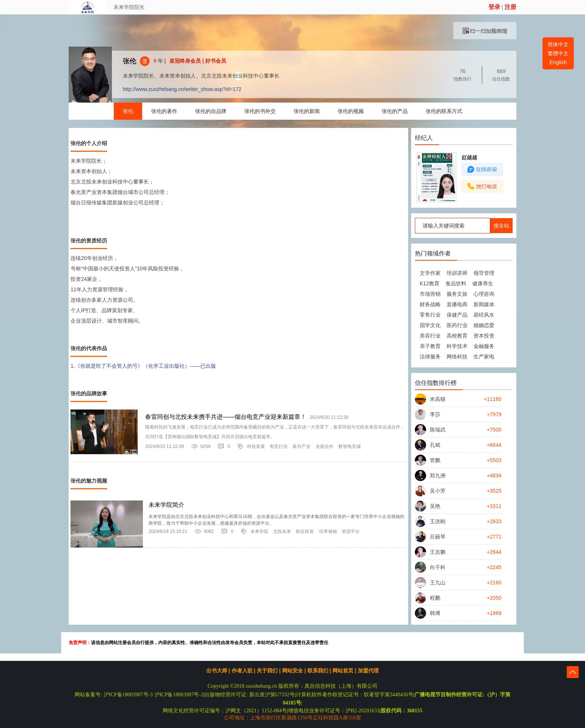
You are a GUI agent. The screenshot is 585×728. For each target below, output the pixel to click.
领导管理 (484, 273)
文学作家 (430, 273)
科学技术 (457, 346)
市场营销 (430, 294)
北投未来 (282, 531)
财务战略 (430, 304)
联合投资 (305, 531)
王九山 (438, 583)
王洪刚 (438, 521)
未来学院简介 (166, 505)
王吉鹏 (438, 552)
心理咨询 (484, 294)
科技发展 (256, 446)
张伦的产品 (395, 111)
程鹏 (435, 598)
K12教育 (430, 283)
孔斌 (435, 445)
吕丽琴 (438, 537)
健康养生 (483, 283)
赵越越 (469, 157)
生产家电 (484, 357)
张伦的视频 (351, 111)
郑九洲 (438, 476)
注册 (510, 7)
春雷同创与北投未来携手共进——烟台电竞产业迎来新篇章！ (226, 417)
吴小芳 (438, 491)
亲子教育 (430, 346)
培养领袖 (328, 531)
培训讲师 (457, 273)
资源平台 (351, 531)
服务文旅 (457, 294)
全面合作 (325, 446)
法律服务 (430, 357)
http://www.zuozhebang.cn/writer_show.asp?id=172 (182, 89)
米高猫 (438, 399)
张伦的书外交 (260, 111)
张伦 (129, 61)
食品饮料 (456, 283)
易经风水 (484, 315)
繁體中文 (558, 53)
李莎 (435, 414)
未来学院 (259, 531)
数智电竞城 (350, 446)
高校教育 (457, 336)
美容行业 (430, 336)
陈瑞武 (438, 430)
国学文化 (430, 325)
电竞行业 (279, 446)
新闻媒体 (484, 304)
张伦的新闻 (307, 111)
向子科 (438, 567)
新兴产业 (301, 446)
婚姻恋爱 (484, 325)
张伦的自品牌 (211, 111)
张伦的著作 (164, 111)
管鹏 (435, 460)
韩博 (435, 613)
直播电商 (457, 304)
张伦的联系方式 (444, 111)
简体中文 (558, 44)
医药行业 (457, 325)
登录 (494, 7)
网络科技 (457, 357)
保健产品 (457, 315)
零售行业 (430, 315)
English (558, 62)
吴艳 (435, 506)
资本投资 (484, 336)
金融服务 (484, 346)
